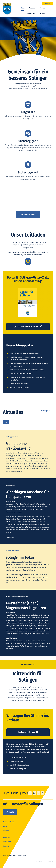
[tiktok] (39, 793)
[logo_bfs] (7, 3)
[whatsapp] (43, 793)
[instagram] (34, 793)
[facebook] (30, 793)
